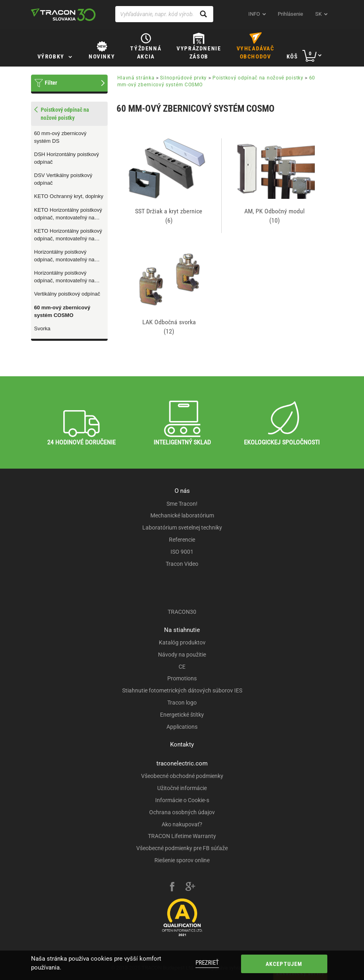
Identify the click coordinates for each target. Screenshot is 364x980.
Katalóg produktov (182, 642)
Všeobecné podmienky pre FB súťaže (182, 848)
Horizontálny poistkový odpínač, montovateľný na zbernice (64, 277)
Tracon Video (182, 564)
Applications (182, 727)
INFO (254, 14)
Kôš (292, 56)
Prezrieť (207, 963)
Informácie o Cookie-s (182, 800)
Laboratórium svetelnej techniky (182, 528)
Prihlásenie (290, 14)
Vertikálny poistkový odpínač (67, 294)
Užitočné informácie (182, 788)
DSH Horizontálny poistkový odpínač (67, 158)
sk (318, 14)
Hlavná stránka (136, 78)
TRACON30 (182, 612)
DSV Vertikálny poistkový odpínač (63, 179)
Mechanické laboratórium (182, 515)
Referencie (182, 540)
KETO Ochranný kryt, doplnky (69, 196)
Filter (51, 83)
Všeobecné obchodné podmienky (182, 776)
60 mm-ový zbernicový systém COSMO (62, 311)
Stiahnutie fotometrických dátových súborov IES (182, 690)
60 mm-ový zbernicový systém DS (60, 137)
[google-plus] (190, 888)
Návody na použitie (182, 655)
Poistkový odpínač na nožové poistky (258, 78)
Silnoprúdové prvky (183, 78)
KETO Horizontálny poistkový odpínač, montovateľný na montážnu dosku (68, 214)
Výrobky (51, 56)
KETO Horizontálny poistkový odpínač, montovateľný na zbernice (68, 235)
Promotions (182, 678)
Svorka (42, 328)
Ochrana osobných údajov (182, 812)
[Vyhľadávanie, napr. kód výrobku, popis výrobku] (164, 14)
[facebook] (172, 888)
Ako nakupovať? (182, 824)
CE (182, 667)
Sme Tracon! (182, 504)
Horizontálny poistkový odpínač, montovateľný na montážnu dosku (64, 256)
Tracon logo (182, 703)
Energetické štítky (182, 715)
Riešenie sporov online (182, 860)
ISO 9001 (182, 552)
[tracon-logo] (63, 15)
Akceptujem (284, 964)
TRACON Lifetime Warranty (182, 836)
